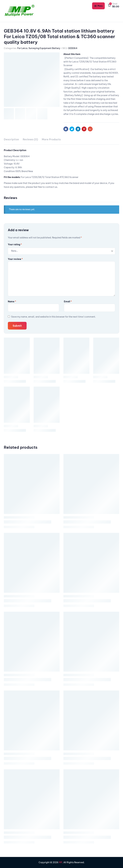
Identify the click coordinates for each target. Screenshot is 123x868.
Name (12, 302)
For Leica (22, 48)
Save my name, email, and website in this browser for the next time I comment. (53, 317)
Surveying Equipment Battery (44, 48)
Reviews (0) (30, 139)
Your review (15, 259)
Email (68, 302)
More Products (51, 139)
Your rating (15, 244)
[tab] (11, 139)
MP (61, 862)
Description (11, 139)
